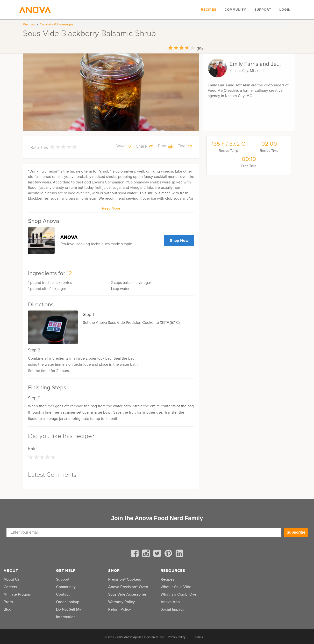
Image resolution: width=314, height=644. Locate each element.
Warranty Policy (121, 602)
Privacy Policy (177, 637)
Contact (63, 594)
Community (235, 10)
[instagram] (147, 554)
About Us (11, 579)
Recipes (209, 10)
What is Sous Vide (176, 587)
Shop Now (179, 240)
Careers (10, 587)
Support (263, 10)
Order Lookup (68, 602)
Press (8, 602)
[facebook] (136, 554)
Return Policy (120, 609)
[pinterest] (169, 554)
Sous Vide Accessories (127, 594)
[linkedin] (179, 554)
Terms (199, 637)
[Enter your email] (144, 532)
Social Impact (172, 609)
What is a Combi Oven (180, 594)
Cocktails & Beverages (57, 24)
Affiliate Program (18, 594)
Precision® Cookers (125, 579)
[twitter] (158, 554)
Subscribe (296, 532)
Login (285, 10)
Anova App (170, 602)
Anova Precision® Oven (128, 587)
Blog (7, 609)
